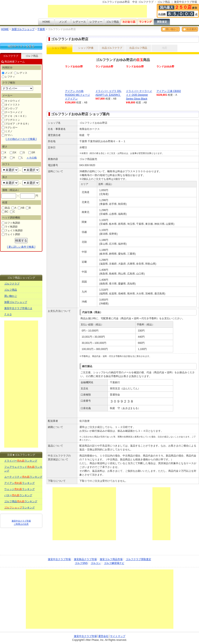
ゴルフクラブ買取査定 (138, 559)
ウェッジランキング (19, 489)
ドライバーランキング (21, 461)
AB (21, 208)
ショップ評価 (86, 48)
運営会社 (103, 636)
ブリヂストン (11, 120)
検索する (21, 240)
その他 (32, 158)
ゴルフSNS (81, 563)
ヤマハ (7, 135)
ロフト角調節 (11, 223)
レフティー (96, 22)
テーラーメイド (12, 112)
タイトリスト (11, 105)
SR (32, 153)
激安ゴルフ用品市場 (111, 559)
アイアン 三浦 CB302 (169, 91)
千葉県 (41, 29)
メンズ (63, 22)
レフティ (8, 77)
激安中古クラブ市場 (59, 559)
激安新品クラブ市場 (85, 559)
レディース (79, 22)
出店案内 (190, 29)
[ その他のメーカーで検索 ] (21, 139)
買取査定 (162, 22)
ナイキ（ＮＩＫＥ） (15, 116)
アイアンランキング (19, 483)
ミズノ (7, 131)
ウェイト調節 (11, 234)
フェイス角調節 (12, 230)
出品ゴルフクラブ (112, 48)
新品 (6, 208)
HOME (46, 22)
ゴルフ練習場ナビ (114, 563)
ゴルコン (96, 563)
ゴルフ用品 (112, 22)
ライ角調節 (10, 227)
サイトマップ (118, 636)
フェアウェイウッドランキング (23, 469)
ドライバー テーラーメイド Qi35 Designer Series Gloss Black (139, 95)
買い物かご (170, 29)
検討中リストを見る (21, 46)
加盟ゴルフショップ (23, 29)
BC (5, 212)
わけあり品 (129, 22)
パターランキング (18, 495)
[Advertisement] (97, 11)
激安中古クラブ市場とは (18, 308)
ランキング (145, 22)
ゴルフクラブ (12, 284)
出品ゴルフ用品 (138, 48)
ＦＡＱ (8, 314)
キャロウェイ (11, 101)
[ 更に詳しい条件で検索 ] (21, 247)
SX (13, 153)
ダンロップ (10, 108)
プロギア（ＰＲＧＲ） (16, 124)
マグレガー (10, 128)
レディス (21, 73)
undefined (10, 170)
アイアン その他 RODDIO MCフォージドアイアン (77, 95)
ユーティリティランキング (23, 477)
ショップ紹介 (59, 48)
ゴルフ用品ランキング (21, 501)
